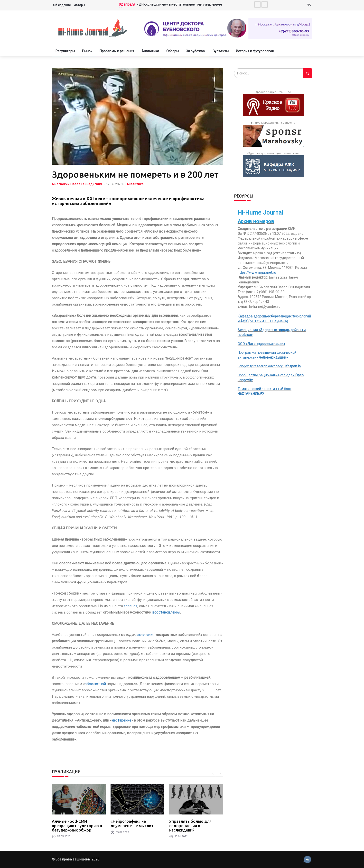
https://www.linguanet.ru (257, 272)
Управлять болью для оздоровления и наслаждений (190, 826)
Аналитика (150, 51)
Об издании (62, 5)
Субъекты (221, 51)
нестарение (121, 720)
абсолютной (95, 684)
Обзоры (173, 51)
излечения (145, 635)
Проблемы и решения (117, 51)
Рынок (87, 51)
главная (131, 606)
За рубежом (196, 51)
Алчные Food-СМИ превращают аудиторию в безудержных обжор (77, 826)
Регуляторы (65, 51)
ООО (261, 344)
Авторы (79, 5)
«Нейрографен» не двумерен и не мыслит (132, 823)
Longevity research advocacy (269, 366)
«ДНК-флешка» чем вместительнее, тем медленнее (180, 4)
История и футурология (255, 51)
